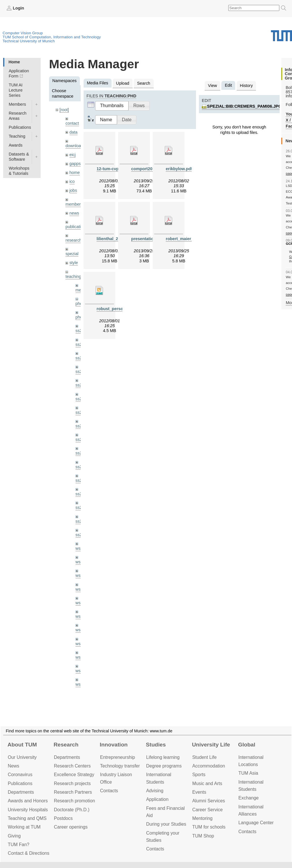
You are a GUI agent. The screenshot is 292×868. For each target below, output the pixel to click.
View (213, 86)
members (74, 204)
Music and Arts (207, 783)
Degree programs (164, 766)
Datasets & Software (19, 157)
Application (157, 799)
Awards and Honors (28, 801)
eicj (73, 155)
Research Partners (73, 792)
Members (17, 104)
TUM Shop (203, 836)
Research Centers (72, 766)
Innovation (114, 745)
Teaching (17, 136)
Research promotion (75, 801)
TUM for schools (209, 827)
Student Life (204, 757)
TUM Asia (248, 773)
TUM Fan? (19, 845)
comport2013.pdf (148, 169)
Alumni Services (209, 801)
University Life (211, 745)
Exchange (248, 798)
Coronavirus (20, 775)
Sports (199, 775)
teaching (73, 276)
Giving (14, 836)
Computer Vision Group (23, 33)
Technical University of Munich (29, 41)
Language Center (256, 823)
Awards (16, 145)
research (74, 240)
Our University (22, 757)
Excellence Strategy (74, 775)
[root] (64, 110)
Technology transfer (120, 766)
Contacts (109, 791)
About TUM (22, 745)
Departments (21, 792)
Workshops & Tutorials (19, 171)
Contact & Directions (29, 853)
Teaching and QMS (27, 818)
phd (79, 304)
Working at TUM (24, 827)
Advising (155, 791)
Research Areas (18, 116)
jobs (73, 190)
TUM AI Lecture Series (16, 90)
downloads (75, 146)
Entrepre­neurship (117, 757)
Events (199, 792)
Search (144, 83)
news (74, 213)
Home (14, 62)
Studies (156, 745)
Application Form (19, 73)
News (14, 766)
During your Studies (166, 824)
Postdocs (63, 818)
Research (66, 745)
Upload (123, 83)
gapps (75, 164)
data (74, 132)
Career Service (208, 810)
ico (72, 181)
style (74, 263)
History (246, 86)
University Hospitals (28, 810)
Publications (20, 127)
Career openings (71, 827)
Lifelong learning (163, 757)
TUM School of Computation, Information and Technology (52, 37)
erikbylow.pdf (179, 169)
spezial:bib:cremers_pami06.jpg (244, 106)
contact (72, 123)
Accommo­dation (209, 766)
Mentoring (202, 818)
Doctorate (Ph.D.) (72, 810)
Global (247, 745)
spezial (72, 254)
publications (76, 227)
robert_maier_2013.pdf (188, 239)
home (75, 173)
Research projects (72, 783)
